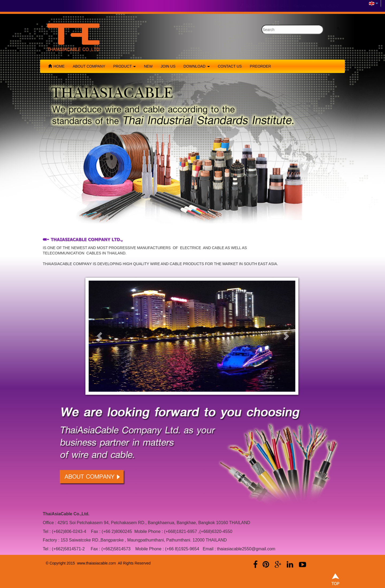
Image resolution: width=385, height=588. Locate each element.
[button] (99, 336)
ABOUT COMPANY (89, 66)
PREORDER (260, 66)
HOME (56, 66)
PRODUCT (125, 66)
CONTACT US (230, 66)
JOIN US (168, 66)
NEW (148, 66)
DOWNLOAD (197, 66)
